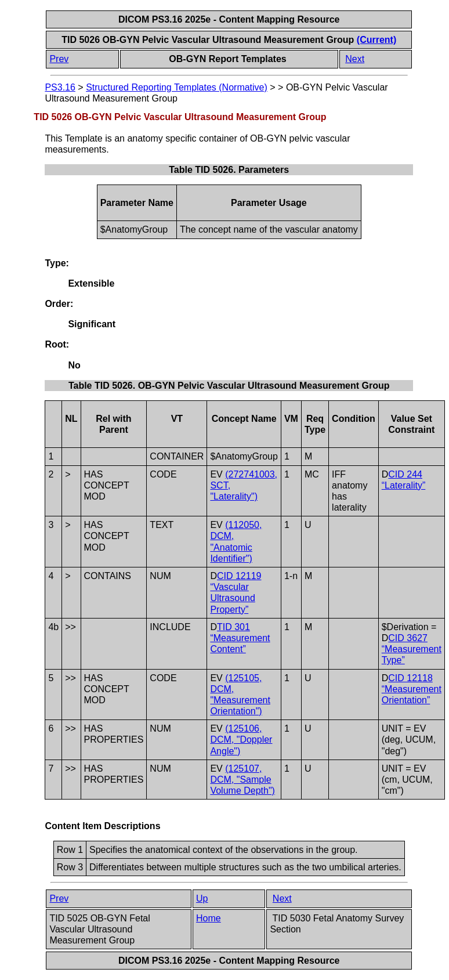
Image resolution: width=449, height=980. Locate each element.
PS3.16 (60, 87)
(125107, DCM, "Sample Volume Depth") (242, 780)
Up (202, 898)
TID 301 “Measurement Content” (240, 638)
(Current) (376, 40)
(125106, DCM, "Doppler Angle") (241, 739)
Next (355, 59)
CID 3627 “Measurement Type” (412, 649)
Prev (59, 59)
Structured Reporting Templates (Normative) (177, 87)
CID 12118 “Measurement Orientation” (412, 689)
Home (209, 918)
